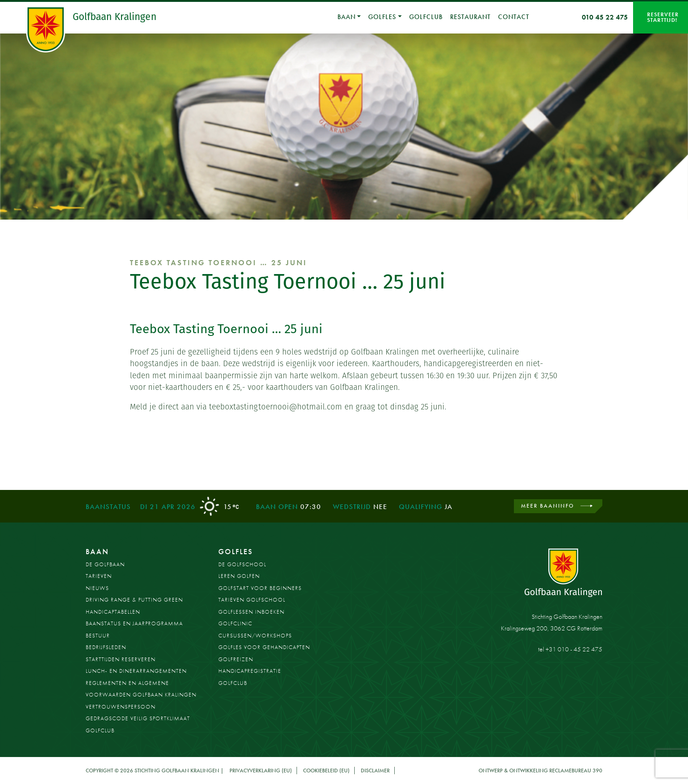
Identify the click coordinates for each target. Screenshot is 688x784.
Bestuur (98, 636)
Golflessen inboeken (251, 612)
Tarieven (99, 576)
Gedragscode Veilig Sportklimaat (138, 718)
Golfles (382, 17)
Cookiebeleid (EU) (326, 771)
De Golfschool (242, 564)
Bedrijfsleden (106, 647)
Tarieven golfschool (252, 600)
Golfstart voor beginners (260, 588)
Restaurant (470, 17)
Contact (514, 17)
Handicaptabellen (113, 612)
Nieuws (97, 588)
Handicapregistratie (250, 671)
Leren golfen (239, 576)
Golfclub (426, 17)
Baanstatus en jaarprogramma (134, 623)
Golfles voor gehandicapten (264, 647)
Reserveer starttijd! (663, 17)
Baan (347, 17)
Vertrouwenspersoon (121, 707)
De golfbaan (105, 564)
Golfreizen (236, 659)
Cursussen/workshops (255, 636)
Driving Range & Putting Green (134, 600)
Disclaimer (375, 771)
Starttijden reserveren (121, 659)
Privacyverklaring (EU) (261, 771)
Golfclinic (235, 623)
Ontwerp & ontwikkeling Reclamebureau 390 (540, 771)
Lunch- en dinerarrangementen (136, 671)
